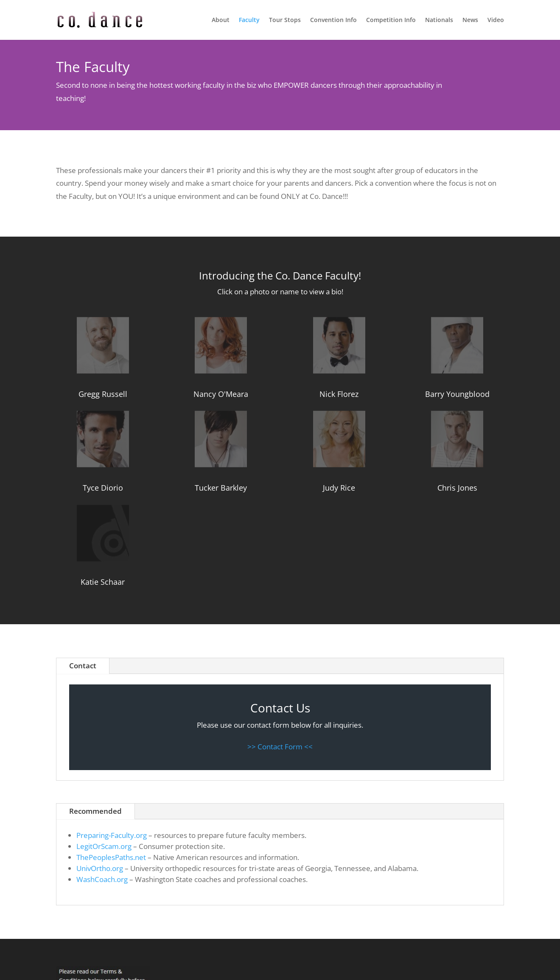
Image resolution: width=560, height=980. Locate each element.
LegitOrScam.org (104, 846)
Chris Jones (457, 488)
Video (496, 20)
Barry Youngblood (457, 394)
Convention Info (333, 20)
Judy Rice (339, 488)
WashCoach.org (102, 879)
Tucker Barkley (221, 488)
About (221, 20)
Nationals (439, 20)
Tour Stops (285, 20)
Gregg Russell (103, 394)
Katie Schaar (103, 582)
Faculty (249, 20)
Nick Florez (339, 394)
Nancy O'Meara (221, 394)
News (470, 20)
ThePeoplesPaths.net (111, 857)
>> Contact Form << (280, 747)
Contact (83, 666)
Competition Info (391, 20)
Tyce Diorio (103, 488)
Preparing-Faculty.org (112, 835)
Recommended (95, 811)
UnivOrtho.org (100, 868)
